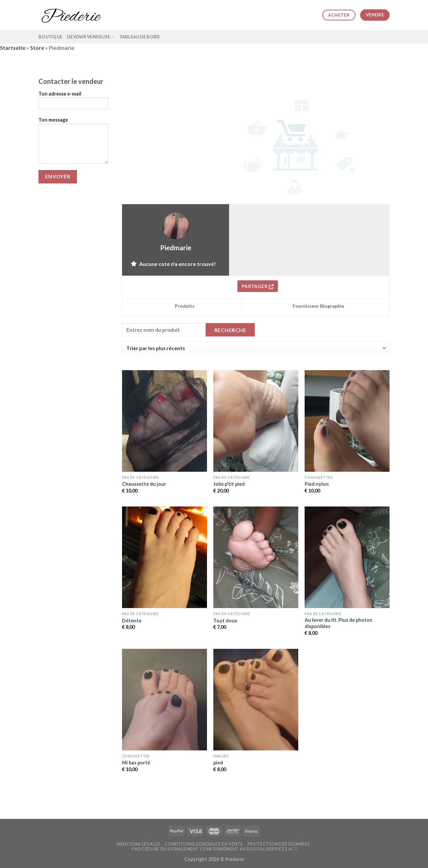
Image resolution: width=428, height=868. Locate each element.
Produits (185, 306)
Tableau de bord (140, 37)
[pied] (256, 700)
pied (218, 763)
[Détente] (165, 557)
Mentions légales (139, 844)
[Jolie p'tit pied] (256, 421)
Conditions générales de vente (204, 844)
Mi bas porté (136, 763)
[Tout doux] (256, 557)
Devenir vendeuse (91, 37)
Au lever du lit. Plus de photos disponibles (338, 623)
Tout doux (225, 621)
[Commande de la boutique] (256, 348)
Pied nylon (317, 484)
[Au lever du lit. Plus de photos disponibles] (347, 557)
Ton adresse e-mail (73, 102)
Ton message (73, 143)
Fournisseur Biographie (318, 306)
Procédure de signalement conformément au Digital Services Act (215, 849)
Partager (258, 286)
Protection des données (279, 844)
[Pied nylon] (347, 421)
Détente (132, 621)
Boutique (50, 37)
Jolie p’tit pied (229, 484)
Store (37, 48)
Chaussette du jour (144, 484)
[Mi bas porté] (165, 700)
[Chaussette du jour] (165, 421)
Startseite (13, 48)
